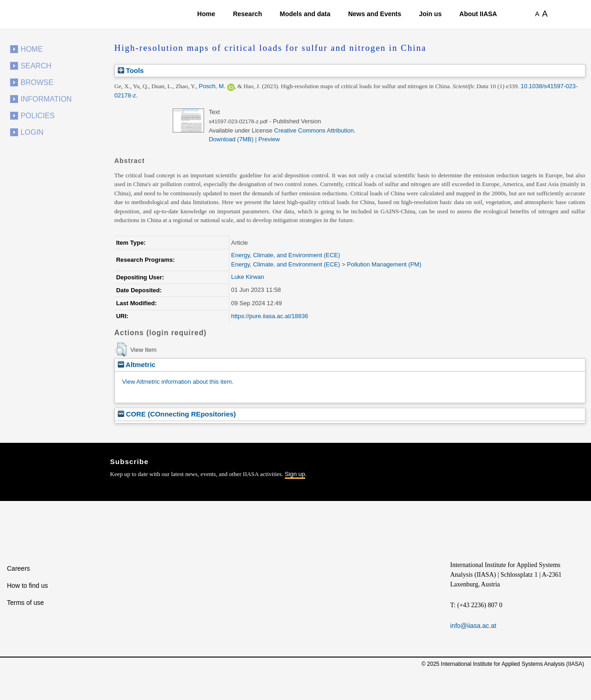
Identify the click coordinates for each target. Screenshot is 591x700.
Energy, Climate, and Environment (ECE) (286, 255)
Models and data (305, 14)
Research (247, 14)
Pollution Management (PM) (384, 264)
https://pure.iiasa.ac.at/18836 (270, 316)
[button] (121, 350)
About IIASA (478, 14)
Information (46, 99)
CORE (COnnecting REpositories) (177, 414)
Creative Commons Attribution (314, 130)
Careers (18, 568)
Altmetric (137, 365)
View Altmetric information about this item (177, 382)
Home (206, 14)
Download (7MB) (231, 139)
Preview (269, 139)
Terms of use (25, 603)
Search (36, 66)
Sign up (295, 474)
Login (32, 132)
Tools (131, 70)
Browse (37, 82)
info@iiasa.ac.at (473, 626)
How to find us (27, 585)
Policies (38, 116)
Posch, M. (212, 86)
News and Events (375, 14)
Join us (430, 14)
